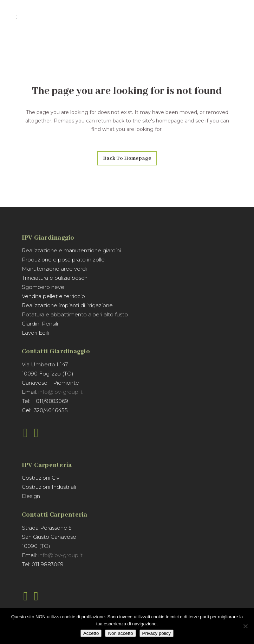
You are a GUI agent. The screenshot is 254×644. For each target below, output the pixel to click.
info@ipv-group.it (60, 392)
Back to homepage (127, 158)
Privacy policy (157, 633)
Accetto (91, 633)
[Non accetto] (245, 626)
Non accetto (120, 633)
